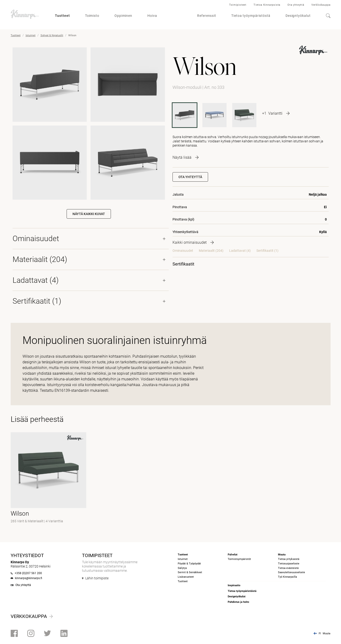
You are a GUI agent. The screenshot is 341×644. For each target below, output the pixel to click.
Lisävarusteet (186, 577)
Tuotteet (62, 16)
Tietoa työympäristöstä (251, 16)
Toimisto (92, 16)
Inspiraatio (234, 585)
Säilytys (182, 568)
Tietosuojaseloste (289, 564)
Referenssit (207, 16)
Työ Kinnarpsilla (287, 577)
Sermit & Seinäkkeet (190, 572)
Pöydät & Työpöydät (189, 564)
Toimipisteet (238, 5)
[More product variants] (276, 113)
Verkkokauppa (321, 5)
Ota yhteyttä (296, 5)
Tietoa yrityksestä (289, 559)
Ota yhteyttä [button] (190, 177)
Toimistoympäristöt (239, 559)
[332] (244, 115)
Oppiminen (123, 16)
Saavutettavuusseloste (291, 572)
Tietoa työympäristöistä (242, 591)
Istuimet (31, 35)
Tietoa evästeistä (288, 568)
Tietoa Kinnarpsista (267, 5)
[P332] (214, 115)
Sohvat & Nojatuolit (52, 35)
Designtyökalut (298, 16)
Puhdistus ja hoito (238, 602)
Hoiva (152, 16)
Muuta (327, 633)
